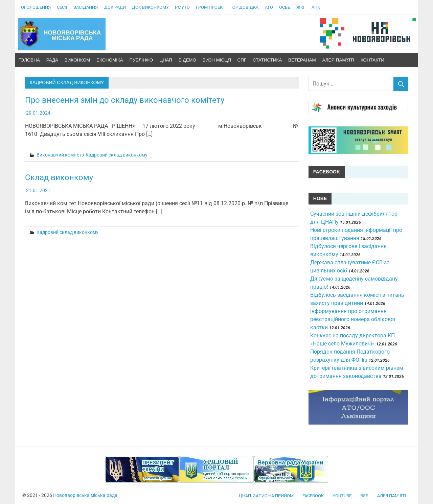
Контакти (372, 60)
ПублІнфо (141, 60)
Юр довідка (245, 7)
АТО (269, 7)
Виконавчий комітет (59, 155)
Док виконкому (150, 7)
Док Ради (115, 7)
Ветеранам (302, 60)
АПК (316, 7)
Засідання (86, 7)
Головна (29, 60)
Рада (52, 60)
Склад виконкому (59, 177)
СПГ (242, 60)
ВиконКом (77, 60)
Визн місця (217, 60)
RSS (364, 496)
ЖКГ (301, 7)
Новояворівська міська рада (85, 495)
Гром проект (211, 7)
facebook (313, 496)
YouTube (342, 496)
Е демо (187, 60)
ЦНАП (166, 60)
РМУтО (182, 7)
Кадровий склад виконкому (117, 155)
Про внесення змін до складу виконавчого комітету (125, 100)
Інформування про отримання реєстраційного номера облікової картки (353, 319)
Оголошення (36, 7)
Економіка (110, 60)
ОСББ (285, 7)
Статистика (267, 60)
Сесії (62, 7)
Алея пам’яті (338, 60)
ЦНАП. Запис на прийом (266, 496)
